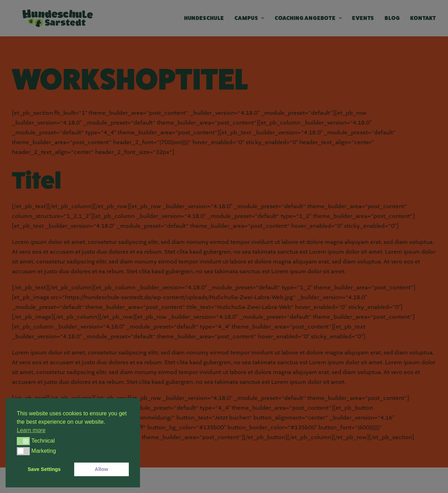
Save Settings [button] (44, 469)
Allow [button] (101, 469)
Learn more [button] (31, 430)
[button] (23, 441)
